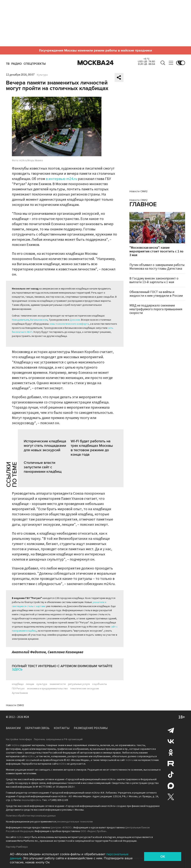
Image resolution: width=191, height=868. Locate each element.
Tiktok (171, 775)
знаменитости (58, 684)
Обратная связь (37, 728)
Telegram (171, 730)
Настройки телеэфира (19, 739)
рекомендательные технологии (75, 822)
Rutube (171, 763)
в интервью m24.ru (61, 179)
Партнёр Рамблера (17, 847)
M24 (26, 717)
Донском (75, 320)
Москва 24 (95, 63)
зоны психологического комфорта (69, 324)
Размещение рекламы (91, 728)
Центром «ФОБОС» (61, 828)
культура (42, 684)
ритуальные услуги (79, 684)
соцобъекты (99, 684)
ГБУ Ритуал (18, 689)
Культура (42, 75)
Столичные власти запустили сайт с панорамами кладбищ (43, 467)
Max (171, 786)
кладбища (18, 684)
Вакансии (13, 728)
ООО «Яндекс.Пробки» (93, 831)
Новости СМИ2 (15, 705)
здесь (17, 669)
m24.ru (16, 745)
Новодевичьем (20, 320)
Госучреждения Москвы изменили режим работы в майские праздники (95, 50)
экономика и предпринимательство (47, 689)
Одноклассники (171, 752)
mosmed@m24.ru (31, 800)
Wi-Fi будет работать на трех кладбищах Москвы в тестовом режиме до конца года (92, 448)
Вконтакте (171, 741)
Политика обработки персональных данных (31, 816)
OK (163, 857)
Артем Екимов (20, 693)
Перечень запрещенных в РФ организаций (58, 739)
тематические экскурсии (84, 689)
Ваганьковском (39, 320)
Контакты (62, 728)
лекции (30, 684)
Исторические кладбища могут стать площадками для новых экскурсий (45, 446)
